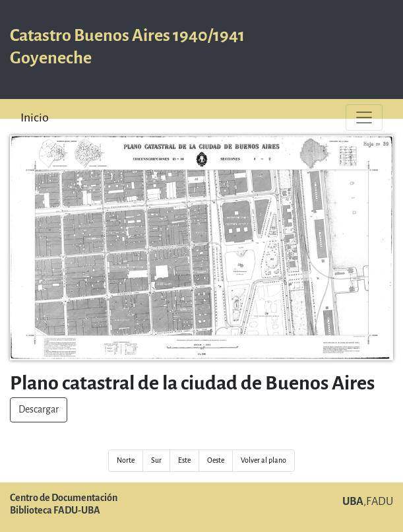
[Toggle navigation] (364, 117)
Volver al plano (263, 460)
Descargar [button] (39, 410)
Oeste (216, 460)
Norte (126, 460)
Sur (156, 460)
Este (184, 460)
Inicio (35, 117)
